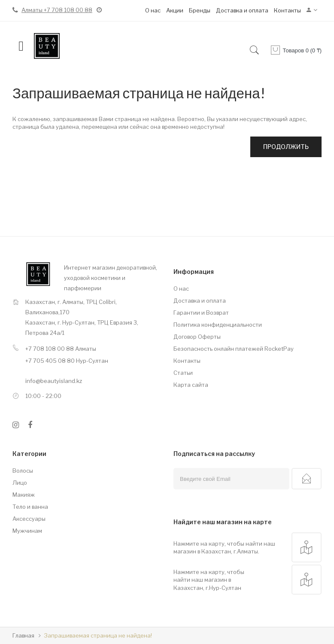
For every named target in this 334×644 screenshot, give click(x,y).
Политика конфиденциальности (218, 325)
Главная (23, 635)
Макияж (24, 495)
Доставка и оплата (242, 10)
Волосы (23, 471)
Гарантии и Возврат (201, 313)
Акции (175, 10)
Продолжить (286, 147)
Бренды (200, 10)
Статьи (183, 373)
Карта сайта (191, 385)
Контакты (287, 10)
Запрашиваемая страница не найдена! (98, 635)
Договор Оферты (197, 337)
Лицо (20, 483)
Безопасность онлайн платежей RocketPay (234, 349)
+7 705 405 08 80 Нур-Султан (67, 361)
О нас (153, 10)
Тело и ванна (30, 507)
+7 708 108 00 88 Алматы (61, 349)
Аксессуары (29, 519)
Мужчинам (27, 531)
